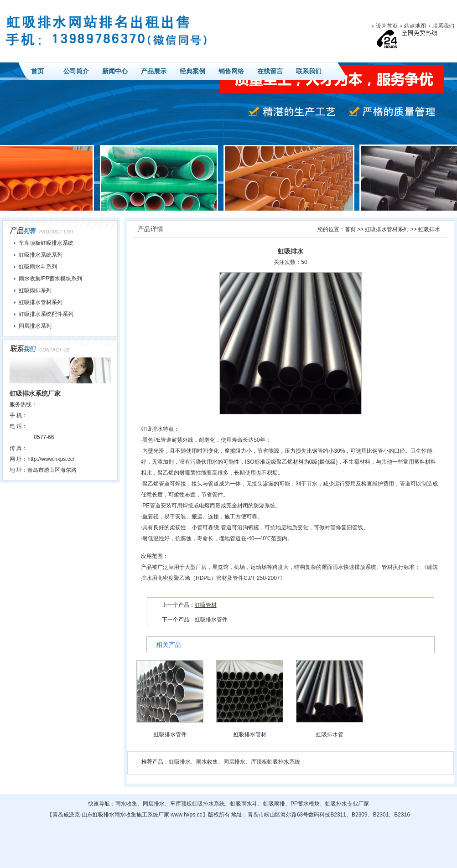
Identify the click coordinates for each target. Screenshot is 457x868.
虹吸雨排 (274, 804)
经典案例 (192, 71)
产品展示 (154, 71)
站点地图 (415, 26)
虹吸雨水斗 (244, 804)
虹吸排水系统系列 (41, 255)
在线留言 (270, 71)
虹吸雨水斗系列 (38, 267)
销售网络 (231, 71)
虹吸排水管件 (211, 620)
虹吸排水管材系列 (387, 229)
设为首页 (387, 26)
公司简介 (76, 71)
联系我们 (443, 26)
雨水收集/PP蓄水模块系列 (50, 279)
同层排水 (234, 762)
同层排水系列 (35, 326)
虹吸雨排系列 (35, 290)
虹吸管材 (206, 605)
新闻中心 (115, 71)
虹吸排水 (429, 229)
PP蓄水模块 (305, 804)
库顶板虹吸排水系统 (275, 762)
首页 (37, 71)
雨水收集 (207, 762)
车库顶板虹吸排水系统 (46, 243)
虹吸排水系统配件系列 (46, 314)
